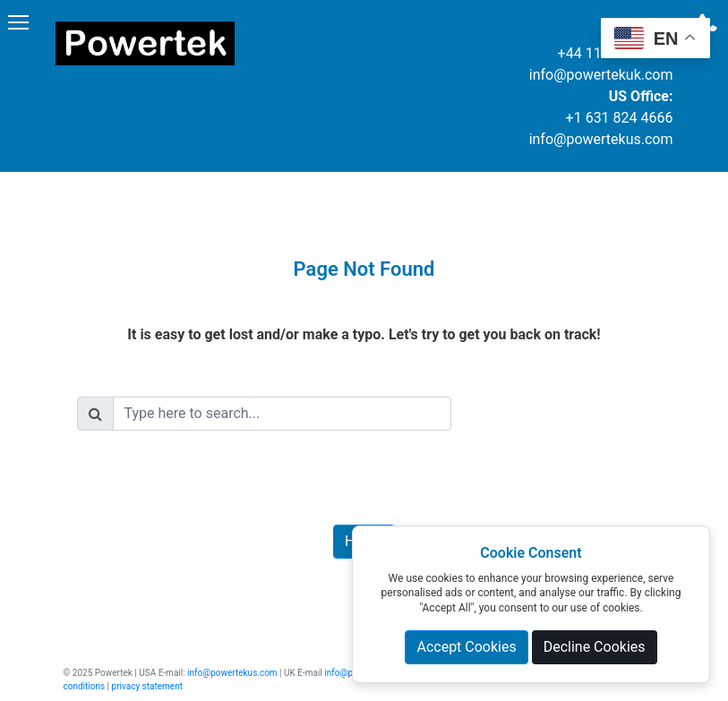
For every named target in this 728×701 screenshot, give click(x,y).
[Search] (283, 414)
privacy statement (147, 686)
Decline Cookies (595, 647)
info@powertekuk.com (601, 75)
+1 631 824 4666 (620, 118)
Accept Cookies (466, 647)
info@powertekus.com (601, 139)
